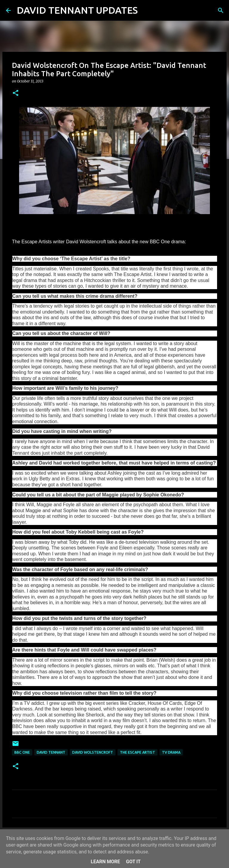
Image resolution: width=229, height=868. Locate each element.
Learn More (105, 862)
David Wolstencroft (93, 752)
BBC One (22, 752)
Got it (133, 862)
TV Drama (171, 752)
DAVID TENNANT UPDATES (77, 10)
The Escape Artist (137, 752)
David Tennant (51, 752)
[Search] (146, 10)
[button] (16, 93)
